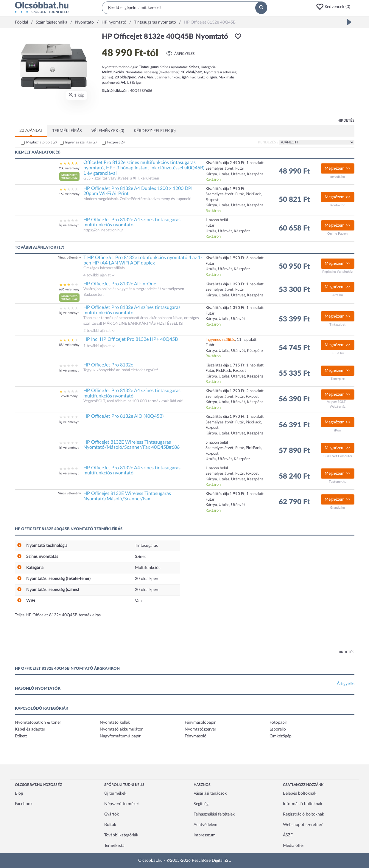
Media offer (294, 846)
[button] (335, 7)
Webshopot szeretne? (303, 825)
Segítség (201, 804)
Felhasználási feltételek (214, 814)
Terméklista (114, 846)
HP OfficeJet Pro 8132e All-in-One (120, 284)
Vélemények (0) (108, 131)
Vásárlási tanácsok (210, 793)
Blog (19, 793)
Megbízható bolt (41, 142)
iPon (337, 430)
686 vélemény (69, 289)
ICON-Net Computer (337, 456)
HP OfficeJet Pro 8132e (108, 365)
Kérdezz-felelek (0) (155, 131)
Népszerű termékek (122, 804)
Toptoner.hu (338, 482)
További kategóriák (121, 835)
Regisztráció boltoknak (303, 814)
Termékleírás (67, 131)
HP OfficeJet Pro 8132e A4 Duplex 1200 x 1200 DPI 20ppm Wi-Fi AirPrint (138, 191)
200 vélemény (69, 168)
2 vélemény (69, 396)
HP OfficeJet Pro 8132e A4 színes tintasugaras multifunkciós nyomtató (132, 222)
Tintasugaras (146, 546)
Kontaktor (337, 205)
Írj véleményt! (69, 225)
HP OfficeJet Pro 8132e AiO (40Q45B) (123, 416)
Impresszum (205, 835)
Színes (141, 557)
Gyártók (112, 814)
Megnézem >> (338, 168)
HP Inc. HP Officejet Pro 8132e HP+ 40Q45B (131, 339)
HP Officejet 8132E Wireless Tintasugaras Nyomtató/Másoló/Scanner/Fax (127, 496)
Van (138, 601)
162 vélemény (69, 194)
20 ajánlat (31, 131)
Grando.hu (337, 508)
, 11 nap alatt (231, 340)
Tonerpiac (338, 379)
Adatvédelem (205, 825)
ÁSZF (288, 835)
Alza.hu (338, 295)
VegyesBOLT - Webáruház (337, 404)
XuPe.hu (338, 353)
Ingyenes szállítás (81, 142)
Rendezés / (268, 142)
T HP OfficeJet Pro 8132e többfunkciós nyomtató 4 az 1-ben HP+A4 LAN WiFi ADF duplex (143, 260)
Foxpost (116, 142)
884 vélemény (69, 345)
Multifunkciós (148, 568)
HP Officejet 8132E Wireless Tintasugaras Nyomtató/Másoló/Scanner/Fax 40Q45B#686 (131, 445)
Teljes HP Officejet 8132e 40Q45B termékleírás (58, 615)
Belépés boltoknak (300, 793)
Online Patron (337, 234)
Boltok (110, 825)
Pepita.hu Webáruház (337, 272)
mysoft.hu (338, 177)
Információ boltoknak (303, 804)
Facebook (24, 804)
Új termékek (115, 793)
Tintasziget (337, 325)
